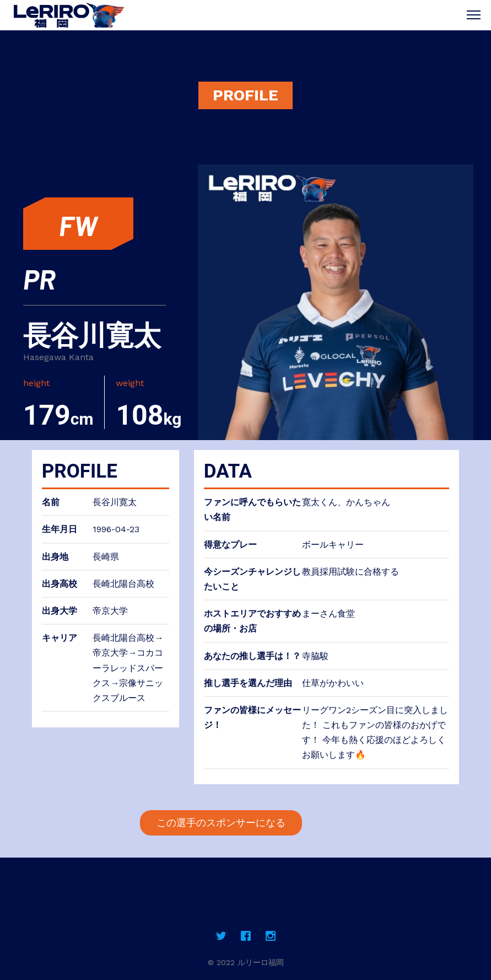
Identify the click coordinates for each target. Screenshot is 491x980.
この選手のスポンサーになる (221, 823)
